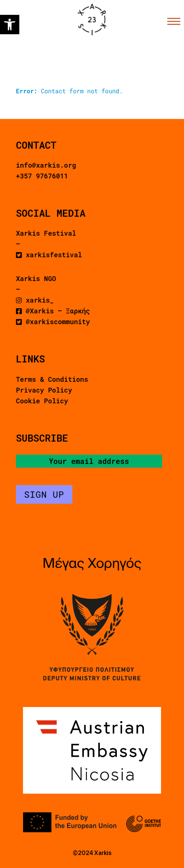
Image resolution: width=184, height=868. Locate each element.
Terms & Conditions (52, 379)
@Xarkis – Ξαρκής (53, 311)
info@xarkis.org (46, 165)
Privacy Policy (44, 390)
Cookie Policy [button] (42, 401)
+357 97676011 (42, 176)
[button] (10, 25)
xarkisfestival (49, 255)
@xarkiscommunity (53, 322)
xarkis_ (35, 300)
